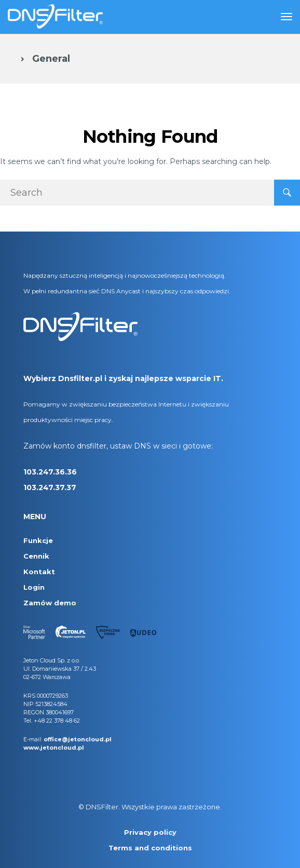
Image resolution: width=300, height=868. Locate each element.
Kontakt (39, 572)
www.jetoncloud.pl (54, 748)
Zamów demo (50, 603)
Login (34, 587)
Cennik (36, 556)
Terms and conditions (150, 848)
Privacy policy (150, 832)
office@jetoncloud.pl (78, 739)
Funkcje (38, 540)
